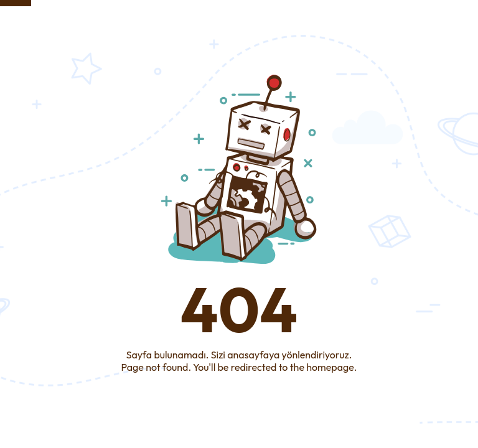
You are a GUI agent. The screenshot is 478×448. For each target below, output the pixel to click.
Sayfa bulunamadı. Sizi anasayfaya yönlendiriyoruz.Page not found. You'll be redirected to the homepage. (239, 361)
